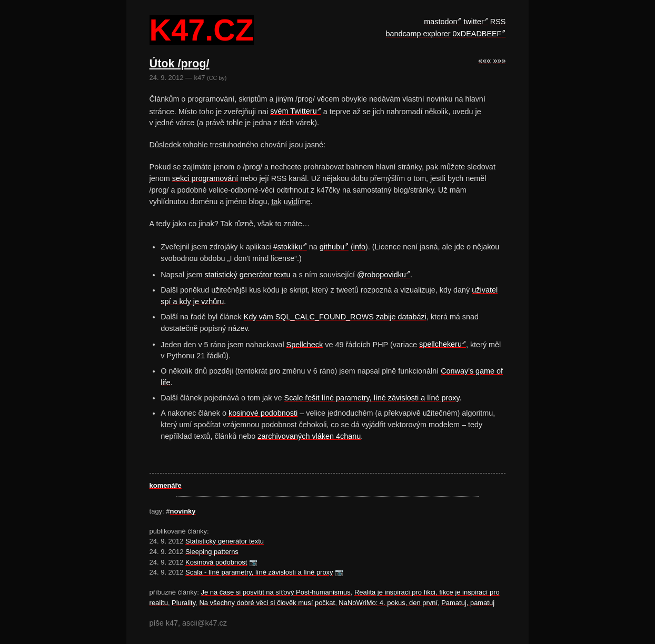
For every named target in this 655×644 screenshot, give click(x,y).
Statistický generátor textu (225, 541)
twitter (473, 22)
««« (484, 61)
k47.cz (202, 31)
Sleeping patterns (212, 552)
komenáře (166, 485)
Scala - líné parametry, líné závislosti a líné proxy (259, 572)
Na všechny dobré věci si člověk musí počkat (267, 603)
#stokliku (288, 247)
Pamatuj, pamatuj (468, 603)
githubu (332, 247)
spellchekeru (440, 344)
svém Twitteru (294, 111)
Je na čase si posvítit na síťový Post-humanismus (276, 592)
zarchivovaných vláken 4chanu (309, 436)
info (359, 247)
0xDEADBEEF (477, 34)
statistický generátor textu (247, 275)
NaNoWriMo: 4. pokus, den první (388, 603)
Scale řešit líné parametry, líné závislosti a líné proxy (372, 398)
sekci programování (205, 178)
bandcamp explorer (418, 34)
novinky (183, 511)
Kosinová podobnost (216, 562)
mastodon (440, 22)
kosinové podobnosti (263, 413)
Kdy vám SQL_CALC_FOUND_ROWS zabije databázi (335, 317)
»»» (499, 61)
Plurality (183, 603)
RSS (498, 22)
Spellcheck (305, 344)
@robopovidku (381, 275)
